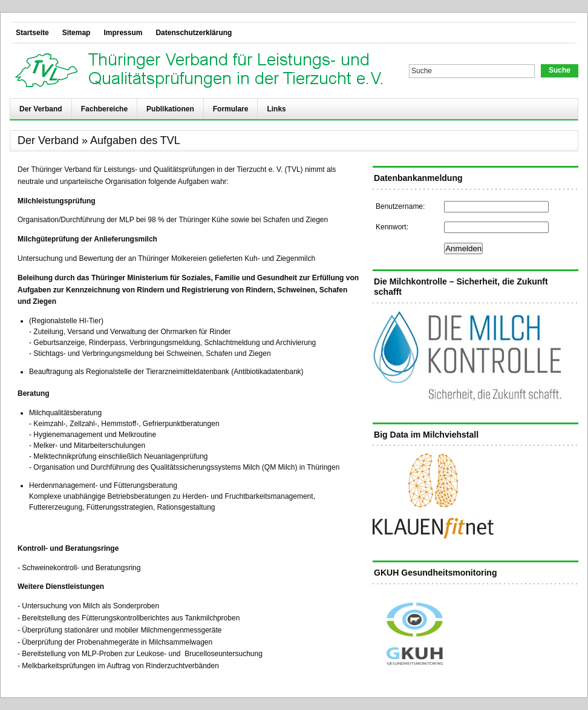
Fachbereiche (104, 109)
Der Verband (41, 109)
